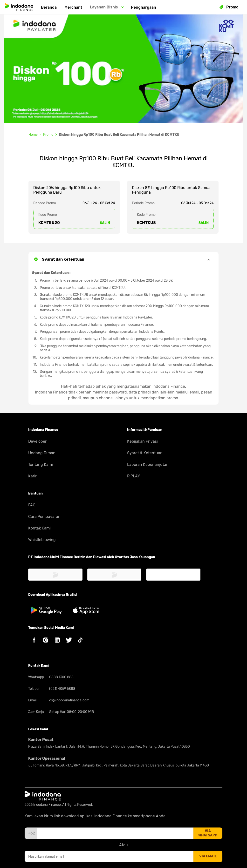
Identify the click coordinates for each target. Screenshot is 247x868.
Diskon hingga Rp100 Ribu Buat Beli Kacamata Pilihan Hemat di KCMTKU (119, 135)
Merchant (73, 7)
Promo (48, 135)
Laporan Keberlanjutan (148, 465)
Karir (32, 476)
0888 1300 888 (61, 677)
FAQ (32, 505)
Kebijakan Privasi (142, 441)
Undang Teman (42, 453)
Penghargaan (144, 7)
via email (208, 856)
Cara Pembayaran (44, 517)
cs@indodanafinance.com (69, 700)
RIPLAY (134, 476)
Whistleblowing (42, 540)
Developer (37, 441)
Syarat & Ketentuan (145, 453)
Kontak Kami (39, 528)
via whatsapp (208, 833)
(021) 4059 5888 (62, 689)
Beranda (49, 7)
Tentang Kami (41, 465)
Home (33, 135)
